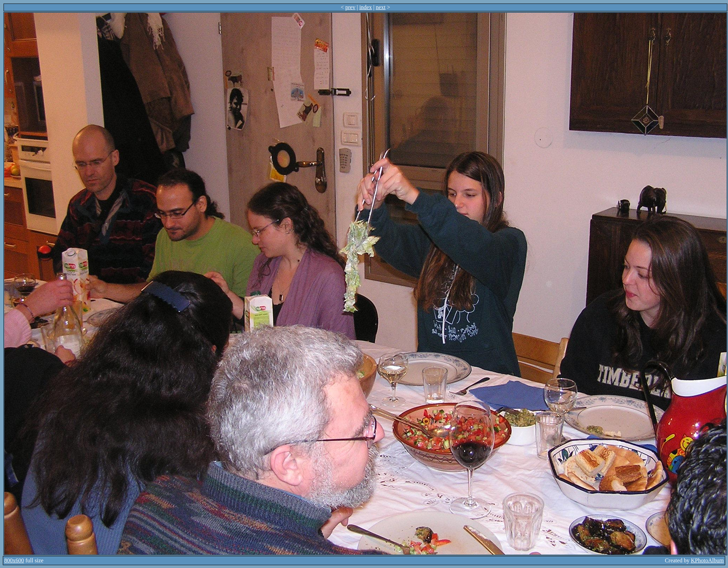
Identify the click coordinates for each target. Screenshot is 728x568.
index (366, 7)
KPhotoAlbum (707, 560)
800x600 (14, 560)
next (381, 7)
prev (350, 7)
